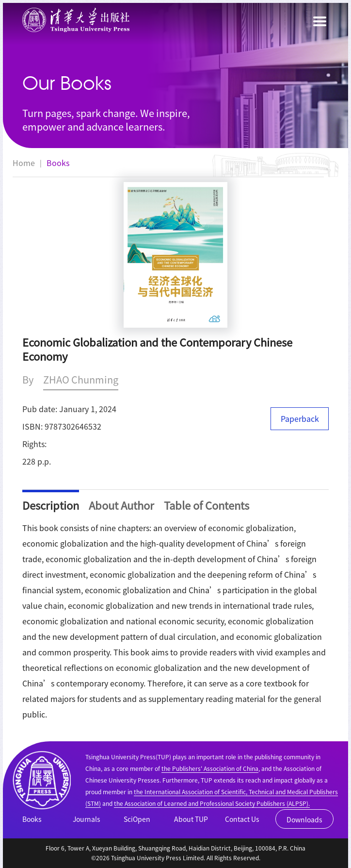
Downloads (304, 819)
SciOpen (137, 819)
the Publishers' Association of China (210, 768)
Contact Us (242, 819)
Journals (87, 819)
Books (58, 163)
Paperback (300, 418)
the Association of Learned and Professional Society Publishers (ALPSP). (212, 803)
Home (24, 163)
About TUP (191, 819)
